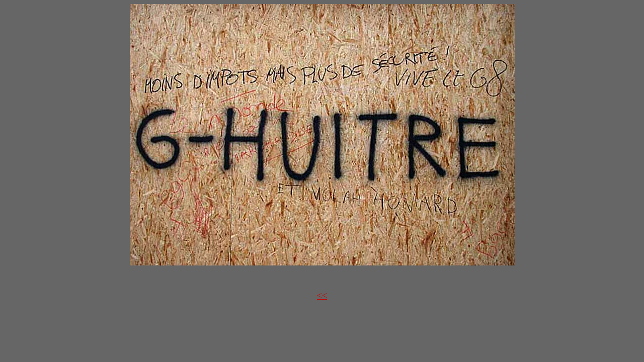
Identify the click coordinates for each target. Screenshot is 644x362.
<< (322, 296)
